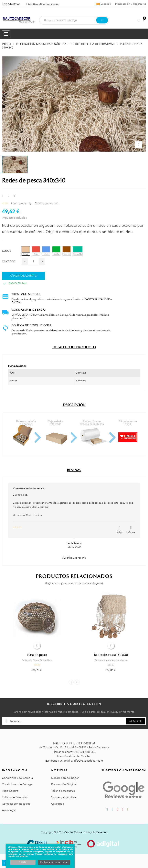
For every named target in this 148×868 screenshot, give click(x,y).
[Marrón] (67, 251)
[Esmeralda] (78, 251)
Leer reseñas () (21, 203)
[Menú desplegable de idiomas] (104, 4)
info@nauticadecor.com (43, 4)
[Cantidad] (33, 261)
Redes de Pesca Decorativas (37, 660)
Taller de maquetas (63, 791)
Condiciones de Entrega (17, 784)
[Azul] (46, 251)
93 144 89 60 (12, 4)
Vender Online (73, 832)
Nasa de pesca (37, 655)
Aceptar (23, 862)
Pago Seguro (10, 791)
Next (77, 682)
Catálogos (58, 804)
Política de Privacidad (15, 797)
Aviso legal (9, 810)
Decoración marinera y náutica (111, 660)
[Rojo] (36, 251)
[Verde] (56, 251)
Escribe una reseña (47, 203)
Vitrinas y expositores (64, 797)
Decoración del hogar (65, 778)
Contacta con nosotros (16, 804)
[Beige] (26, 251)
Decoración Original (64, 784)
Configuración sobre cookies (54, 862)
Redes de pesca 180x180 (111, 655)
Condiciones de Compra (17, 778)
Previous (71, 682)
